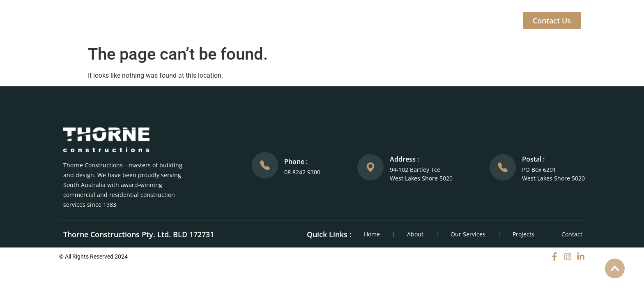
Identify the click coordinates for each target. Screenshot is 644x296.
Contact (572, 234)
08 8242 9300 (302, 172)
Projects (389, 21)
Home (251, 21)
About (288, 21)
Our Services (337, 21)
